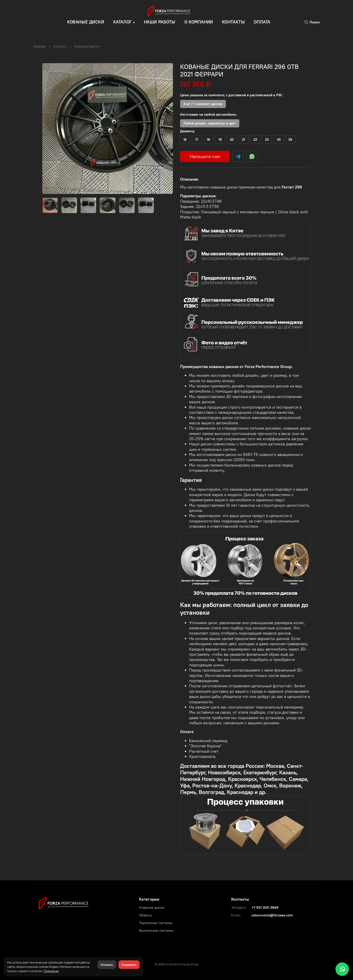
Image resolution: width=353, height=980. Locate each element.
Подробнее (51, 971)
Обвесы (145, 915)
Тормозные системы (156, 923)
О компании (199, 22)
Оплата (262, 22)
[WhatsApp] (342, 969)
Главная (40, 46)
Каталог (123, 22)
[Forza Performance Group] (63, 903)
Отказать (107, 965)
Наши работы (160, 22)
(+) (185, 139)
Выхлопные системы (156, 930)
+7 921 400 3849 (265, 907)
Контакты (233, 22)
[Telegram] (238, 156)
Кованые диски (87, 46)
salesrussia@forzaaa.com (272, 915)
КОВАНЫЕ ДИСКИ (86, 22)
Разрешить (129, 965)
